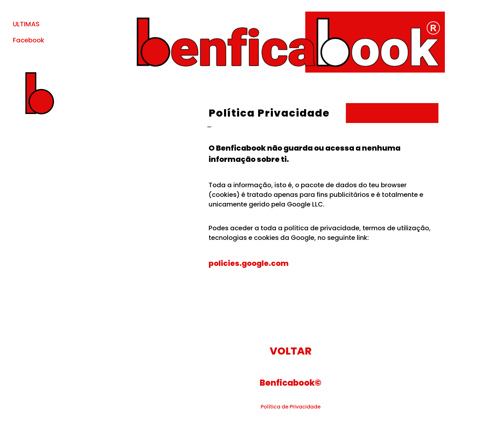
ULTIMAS (26, 24)
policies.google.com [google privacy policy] (249, 263)
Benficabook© (291, 383)
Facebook (29, 40)
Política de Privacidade (291, 407)
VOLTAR (291, 351)
